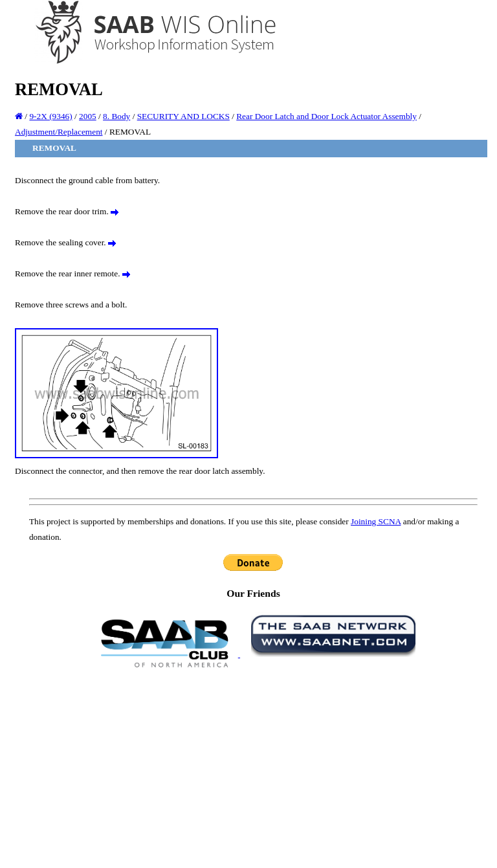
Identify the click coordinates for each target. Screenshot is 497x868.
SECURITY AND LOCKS (183, 116)
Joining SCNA (376, 521)
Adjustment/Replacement (59, 132)
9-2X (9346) (50, 116)
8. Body (116, 116)
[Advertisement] (253, 767)
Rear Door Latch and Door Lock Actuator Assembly (326, 116)
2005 (88, 116)
